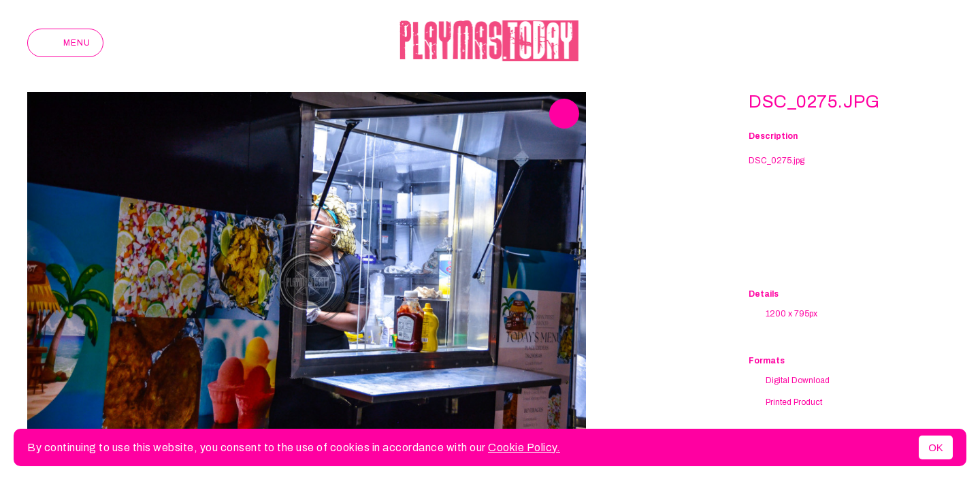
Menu (65, 43)
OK (936, 447)
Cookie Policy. (524, 447)
